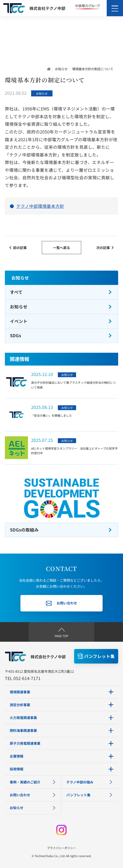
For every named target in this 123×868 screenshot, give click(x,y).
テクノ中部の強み (90, 782)
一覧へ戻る (61, 248)
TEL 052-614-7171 (23, 678)
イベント (61, 321)
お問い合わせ (33, 795)
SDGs (61, 335)
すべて (61, 292)
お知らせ (61, 69)
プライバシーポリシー (61, 848)
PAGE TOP (61, 632)
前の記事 (18, 248)
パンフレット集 (90, 795)
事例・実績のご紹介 (33, 782)
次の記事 (105, 248)
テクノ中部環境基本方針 (40, 206)
